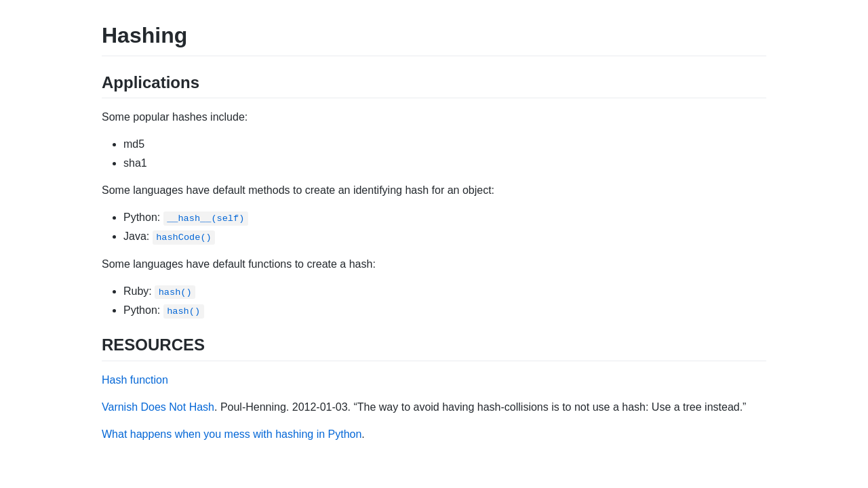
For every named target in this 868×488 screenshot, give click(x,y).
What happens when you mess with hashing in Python (232, 434)
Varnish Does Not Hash (158, 407)
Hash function (135, 380)
